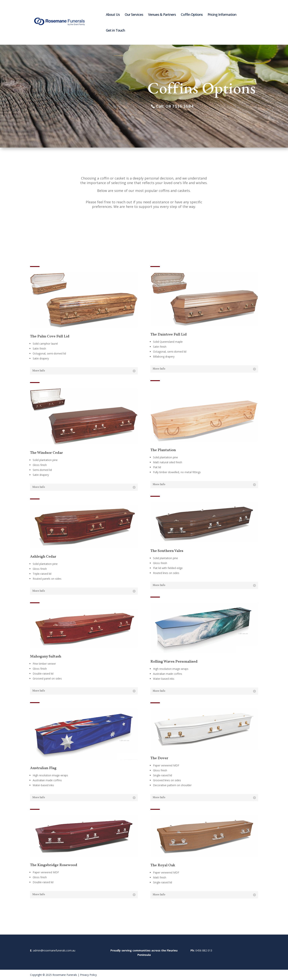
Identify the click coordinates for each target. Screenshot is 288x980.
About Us (113, 15)
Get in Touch (115, 31)
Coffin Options (192, 15)
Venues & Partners (162, 15)
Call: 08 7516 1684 (175, 106)
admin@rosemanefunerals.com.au (54, 950)
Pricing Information (222, 15)
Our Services (134, 15)
